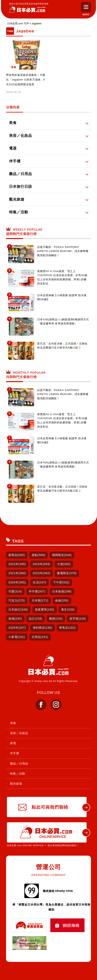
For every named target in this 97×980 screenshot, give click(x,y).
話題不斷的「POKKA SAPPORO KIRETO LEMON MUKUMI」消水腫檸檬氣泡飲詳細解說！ (63, 251)
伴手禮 (15, 753)
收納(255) (62, 600)
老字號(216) (78, 619)
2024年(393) (42, 564)
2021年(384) (17, 573)
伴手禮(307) (37, 591)
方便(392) (64, 564)
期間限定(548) (62, 555)
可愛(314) (15, 591)
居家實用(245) (45, 610)
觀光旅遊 (16, 784)
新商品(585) (17, 555)
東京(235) (68, 610)
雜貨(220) (56, 619)
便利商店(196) (43, 628)
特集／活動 (18, 774)
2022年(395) (17, 564)
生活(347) (40, 582)
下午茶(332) (61, 582)
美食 (13, 723)
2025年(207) (17, 628)
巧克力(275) (17, 600)
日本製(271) (40, 600)
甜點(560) (39, 555)
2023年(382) (42, 573)
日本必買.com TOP (18, 23)
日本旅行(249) (18, 610)
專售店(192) (67, 628)
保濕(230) (15, 619)
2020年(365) (17, 582)
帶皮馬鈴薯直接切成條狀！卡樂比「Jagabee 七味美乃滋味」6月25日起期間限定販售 (26, 80)
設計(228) (36, 619)
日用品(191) (40, 637)
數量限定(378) (67, 573)
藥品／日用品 (19, 763)
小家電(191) (17, 637)
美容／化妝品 (19, 733)
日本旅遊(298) (62, 591)
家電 (13, 743)
